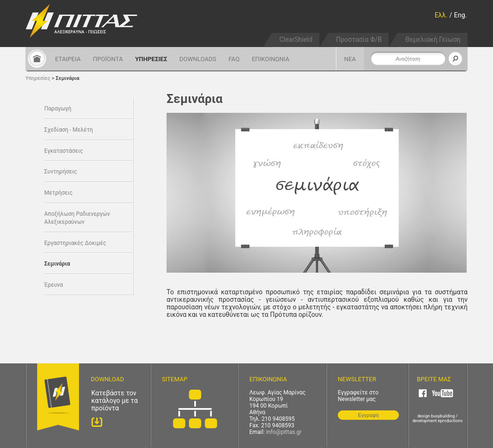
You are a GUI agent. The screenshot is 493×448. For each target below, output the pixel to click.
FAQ (234, 59)
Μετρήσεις (58, 193)
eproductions (450, 421)
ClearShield (296, 39)
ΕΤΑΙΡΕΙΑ (68, 59)
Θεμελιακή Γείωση (433, 39)
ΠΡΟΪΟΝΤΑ (108, 59)
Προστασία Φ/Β (359, 39)
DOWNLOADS (198, 59)
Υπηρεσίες (38, 78)
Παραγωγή (58, 109)
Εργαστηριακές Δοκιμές (75, 243)
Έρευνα (54, 285)
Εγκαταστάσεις (64, 151)
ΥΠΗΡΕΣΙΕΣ (151, 59)
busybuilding (443, 416)
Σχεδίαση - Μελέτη (68, 130)
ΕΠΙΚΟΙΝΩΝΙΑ (270, 59)
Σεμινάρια (67, 78)
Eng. (460, 15)
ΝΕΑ (350, 59)
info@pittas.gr (284, 432)
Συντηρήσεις (60, 172)
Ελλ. (441, 15)
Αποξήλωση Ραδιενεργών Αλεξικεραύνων (77, 218)
